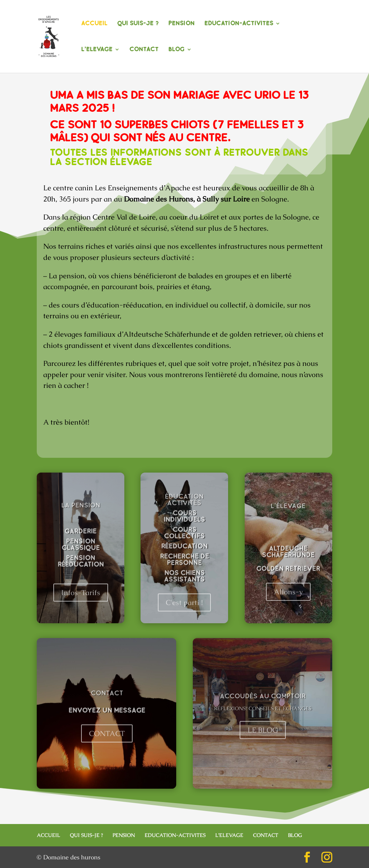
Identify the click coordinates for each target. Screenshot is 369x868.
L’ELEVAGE (97, 50)
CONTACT (144, 50)
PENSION (181, 24)
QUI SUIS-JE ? (138, 24)
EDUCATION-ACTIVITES (239, 24)
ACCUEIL (94, 24)
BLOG (176, 50)
